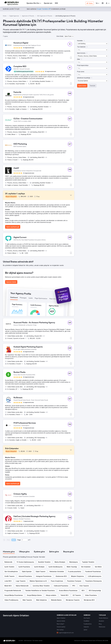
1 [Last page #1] (30, 540)
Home (5, 16)
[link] (48, 3)
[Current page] (24, 540)
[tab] (9, 552)
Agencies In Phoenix (28, 16)
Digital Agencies (14, 16)
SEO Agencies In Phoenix (45, 16)
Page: (19, 540)
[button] (97, 3)
